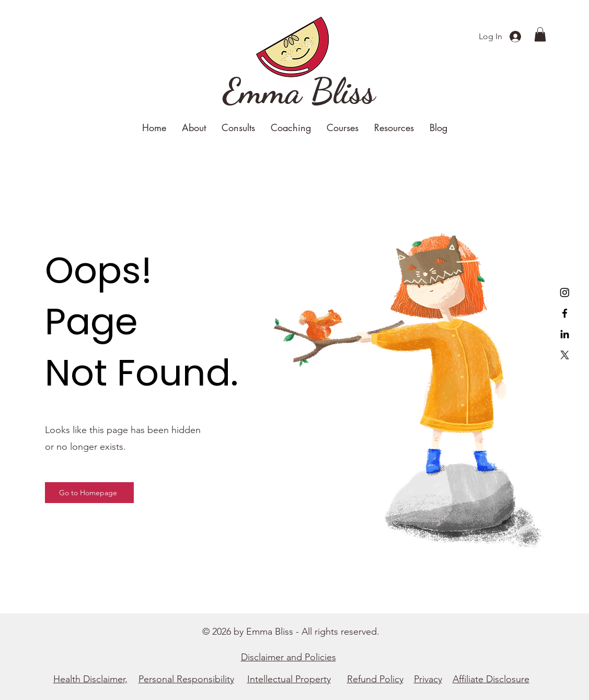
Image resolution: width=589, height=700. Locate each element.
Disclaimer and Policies (288, 657)
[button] (540, 34)
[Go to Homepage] (89, 493)
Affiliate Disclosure (491, 679)
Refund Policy (375, 679)
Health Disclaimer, (90, 679)
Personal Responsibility (186, 679)
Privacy (428, 679)
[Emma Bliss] (299, 91)
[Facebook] (565, 313)
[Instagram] (565, 292)
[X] (565, 355)
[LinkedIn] (565, 334)
